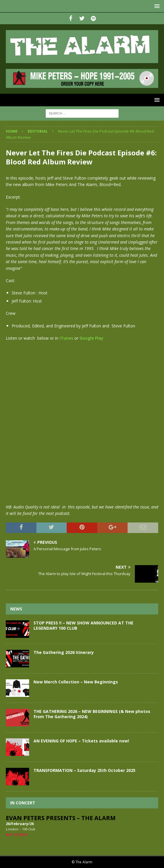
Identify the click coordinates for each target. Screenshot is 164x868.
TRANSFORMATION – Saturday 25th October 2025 (84, 770)
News (16, 609)
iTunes (66, 338)
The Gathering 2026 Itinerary (64, 652)
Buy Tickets (17, 835)
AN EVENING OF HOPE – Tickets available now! (81, 741)
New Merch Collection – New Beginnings (76, 682)
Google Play (91, 338)
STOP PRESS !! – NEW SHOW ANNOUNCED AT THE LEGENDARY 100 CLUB (83, 625)
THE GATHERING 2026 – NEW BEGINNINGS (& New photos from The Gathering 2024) (92, 714)
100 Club (29, 829)
